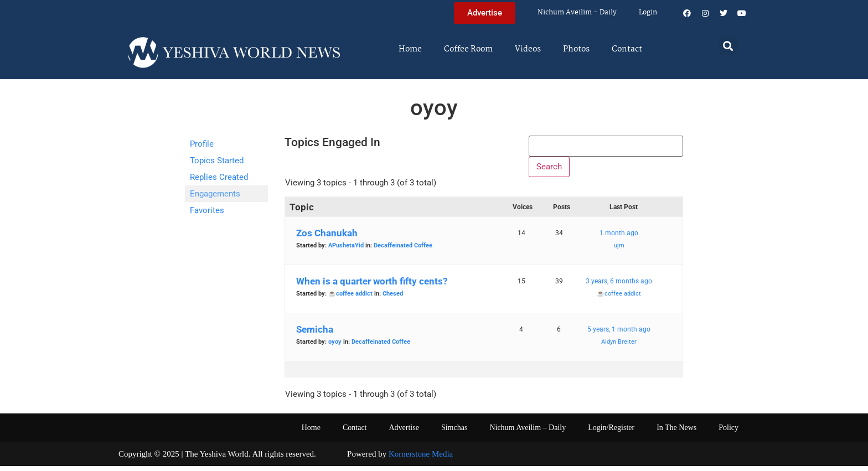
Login (648, 12)
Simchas (454, 433)
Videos (528, 49)
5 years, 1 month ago (619, 334)
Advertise (404, 433)
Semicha (315, 334)
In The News (676, 433)
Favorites (207, 210)
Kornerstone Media (421, 459)
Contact (627, 49)
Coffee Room (468, 49)
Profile (202, 144)
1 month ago (619, 238)
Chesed (393, 299)
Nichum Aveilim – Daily (577, 12)
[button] (728, 46)
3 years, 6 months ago (619, 286)
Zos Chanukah (327, 238)
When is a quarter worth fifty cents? (372, 286)
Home (410, 49)
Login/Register (611, 433)
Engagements (215, 194)
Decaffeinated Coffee (403, 250)
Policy (728, 433)
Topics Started (217, 161)
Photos (576, 49)
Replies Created (219, 177)
